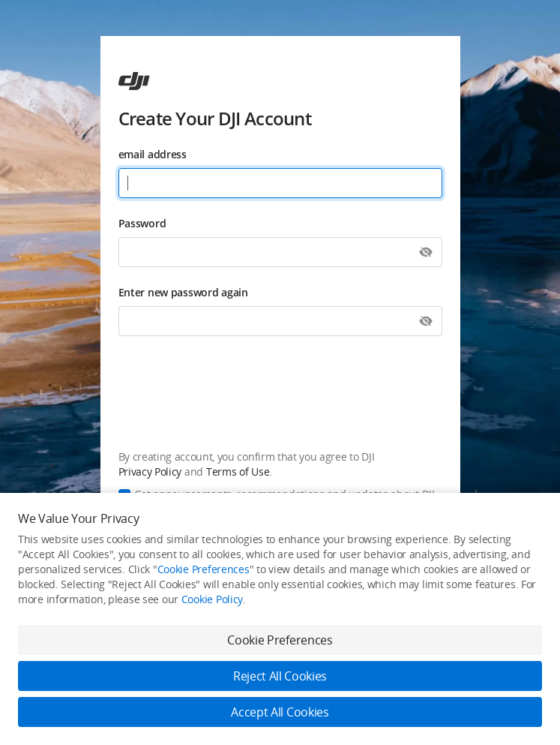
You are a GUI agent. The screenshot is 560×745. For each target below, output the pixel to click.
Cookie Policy (212, 599)
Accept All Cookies (280, 712)
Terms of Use (238, 472)
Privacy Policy (150, 472)
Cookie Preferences (204, 569)
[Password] (280, 252)
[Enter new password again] (280, 321)
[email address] (280, 183)
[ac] (134, 81)
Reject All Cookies (280, 676)
